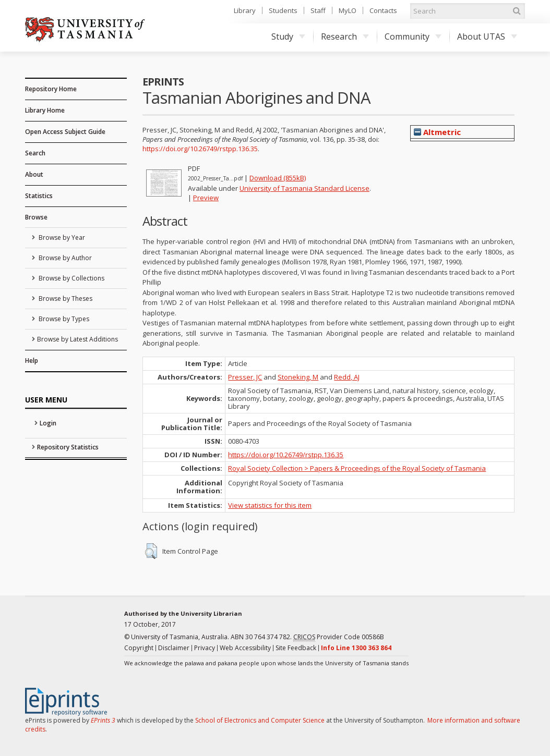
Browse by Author (64, 258)
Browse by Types (63, 319)
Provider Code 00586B (339, 637)
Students (283, 10)
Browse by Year (61, 237)
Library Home (45, 110)
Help (32, 361)
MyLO (348, 10)
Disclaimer (174, 648)
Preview (206, 198)
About (34, 174)
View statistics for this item (270, 505)
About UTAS (487, 36)
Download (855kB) (278, 178)
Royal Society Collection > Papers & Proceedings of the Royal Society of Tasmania (357, 468)
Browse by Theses (65, 298)
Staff (318, 10)
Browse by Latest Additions (77, 339)
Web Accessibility (245, 648)
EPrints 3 (103, 720)
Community (413, 36)
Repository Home (51, 89)
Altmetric (437, 132)
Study (288, 36)
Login (48, 423)
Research (345, 36)
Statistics (39, 196)
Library (245, 10)
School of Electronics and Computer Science (260, 720)
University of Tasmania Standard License (304, 188)
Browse (36, 217)
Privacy (205, 648)
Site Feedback (296, 648)
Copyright (139, 648)
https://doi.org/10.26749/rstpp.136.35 (200, 149)
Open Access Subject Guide (65, 132)
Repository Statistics (68, 447)
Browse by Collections (71, 278)
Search (35, 153)
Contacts (383, 10)
